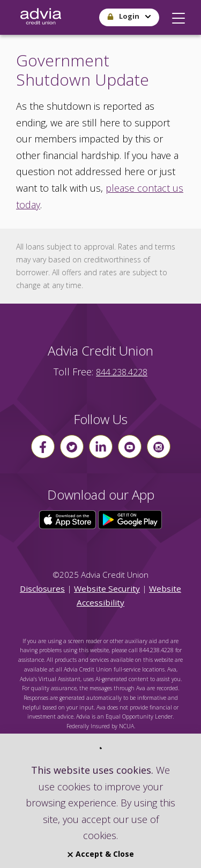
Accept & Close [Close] (101, 854)
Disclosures (42, 588)
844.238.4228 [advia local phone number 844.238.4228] (122, 372)
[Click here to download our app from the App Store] (69, 519)
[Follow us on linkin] (101, 447)
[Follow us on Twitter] (72, 447)
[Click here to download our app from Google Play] (130, 519)
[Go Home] (41, 17)
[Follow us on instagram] (159, 447)
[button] (178, 16)
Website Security (107, 588)
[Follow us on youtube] (130, 447)
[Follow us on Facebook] (43, 447)
